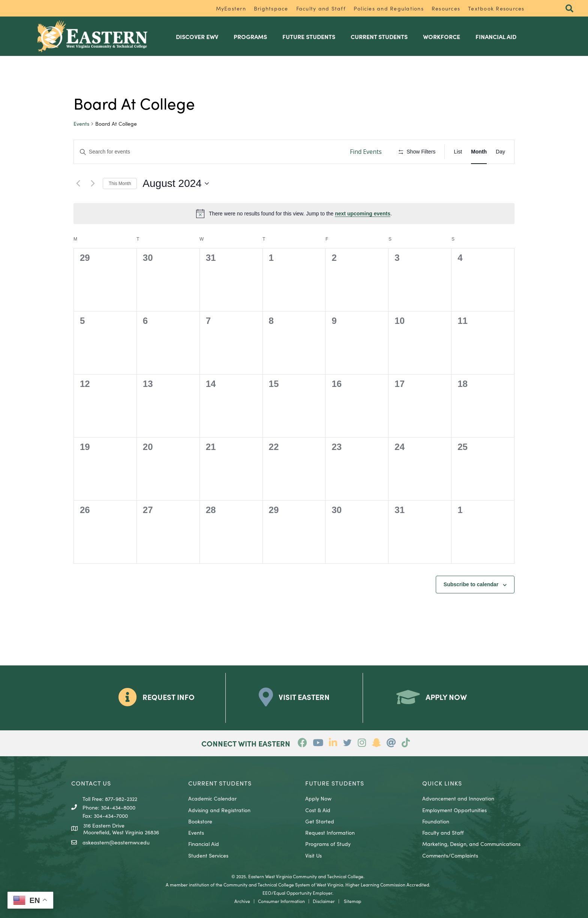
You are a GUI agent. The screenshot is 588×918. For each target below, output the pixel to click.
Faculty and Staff (321, 8)
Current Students (381, 36)
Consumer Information (281, 901)
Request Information (330, 832)
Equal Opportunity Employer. (304, 892)
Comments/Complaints (450, 855)
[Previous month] (78, 183)
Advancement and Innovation (458, 798)
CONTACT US (91, 783)
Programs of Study (328, 844)
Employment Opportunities (454, 810)
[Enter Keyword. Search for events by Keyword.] (208, 152)
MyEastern (231, 8)
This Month (120, 183)
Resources (446, 8)
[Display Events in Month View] (479, 152)
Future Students (311, 36)
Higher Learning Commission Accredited (387, 884)
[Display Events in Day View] (500, 152)
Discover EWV (199, 36)
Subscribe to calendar (471, 584)
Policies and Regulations (389, 8)
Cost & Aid (318, 810)
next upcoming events (363, 213)
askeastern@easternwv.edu (116, 842)
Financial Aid (498, 36)
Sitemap (352, 901)
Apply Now (318, 798)
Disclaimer (324, 901)
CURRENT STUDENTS (220, 783)
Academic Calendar (212, 798)
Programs (252, 36)
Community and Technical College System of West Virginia (283, 884)
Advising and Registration (219, 810)
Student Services (208, 855)
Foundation (436, 821)
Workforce (443, 36)
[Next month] (93, 183)
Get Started (320, 821)
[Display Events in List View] (458, 152)
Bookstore (200, 821)
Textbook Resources (496, 8)
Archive (242, 901)
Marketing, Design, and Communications (471, 844)
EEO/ (268, 892)
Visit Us (313, 855)
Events (81, 124)
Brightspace (271, 8)
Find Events (366, 152)
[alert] (294, 213)
